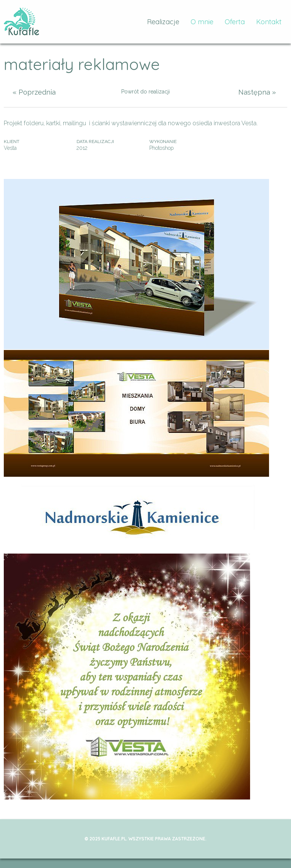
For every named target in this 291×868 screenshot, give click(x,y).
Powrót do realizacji (145, 92)
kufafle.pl (22, 22)
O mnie (202, 22)
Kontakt (269, 22)
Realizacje (163, 22)
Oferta (235, 22)
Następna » (257, 92)
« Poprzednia (34, 92)
